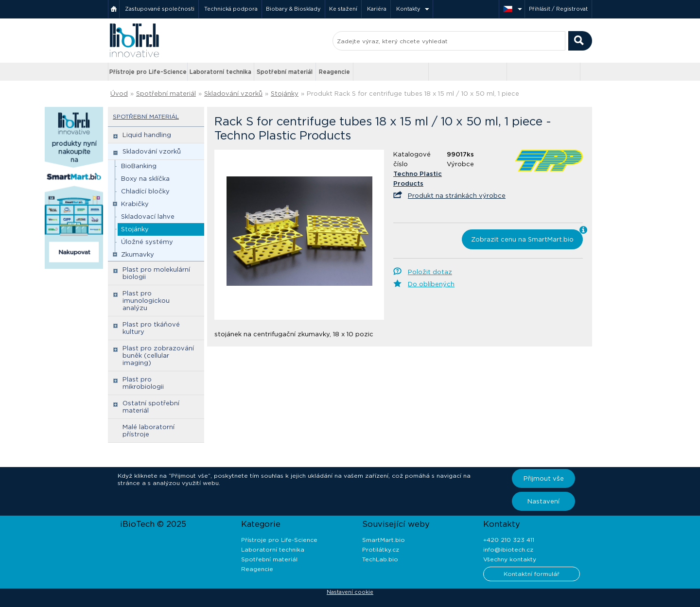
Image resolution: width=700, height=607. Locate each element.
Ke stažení (343, 9)
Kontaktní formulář (532, 574)
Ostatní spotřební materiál (151, 407)
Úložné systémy (147, 242)
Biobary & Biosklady (293, 9)
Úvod (119, 94)
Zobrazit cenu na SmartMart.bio (522, 239)
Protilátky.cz (381, 549)
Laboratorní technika (220, 72)
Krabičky (135, 204)
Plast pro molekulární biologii (156, 273)
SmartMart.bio (384, 540)
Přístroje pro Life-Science (148, 72)
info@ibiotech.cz (508, 549)
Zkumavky (138, 254)
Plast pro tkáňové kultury (151, 328)
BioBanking (139, 166)
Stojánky (285, 94)
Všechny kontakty (510, 559)
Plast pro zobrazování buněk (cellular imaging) (158, 356)
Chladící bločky (145, 191)
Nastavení (543, 501)
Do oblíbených (431, 284)
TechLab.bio (380, 559)
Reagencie (334, 72)
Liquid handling (147, 135)
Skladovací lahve (148, 217)
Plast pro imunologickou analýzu (146, 301)
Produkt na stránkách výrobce (457, 196)
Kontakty (408, 9)
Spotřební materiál (285, 72)
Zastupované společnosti (160, 9)
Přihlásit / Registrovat (558, 9)
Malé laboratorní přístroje (149, 431)
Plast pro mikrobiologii (143, 383)
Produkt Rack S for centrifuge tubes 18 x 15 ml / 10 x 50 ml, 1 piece (413, 94)
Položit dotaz (430, 272)
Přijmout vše (544, 478)
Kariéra (377, 9)
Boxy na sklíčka (145, 179)
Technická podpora (231, 9)
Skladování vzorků (233, 94)
